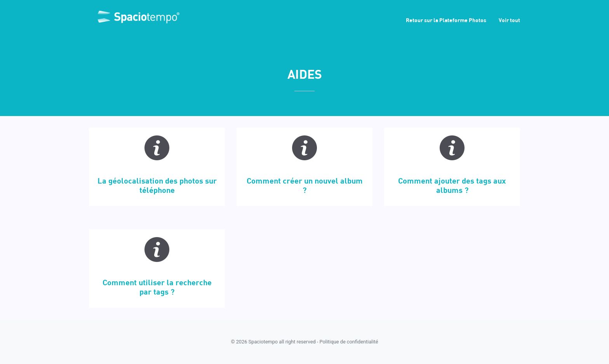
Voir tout (509, 20)
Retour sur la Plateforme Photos (446, 20)
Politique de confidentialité (349, 342)
